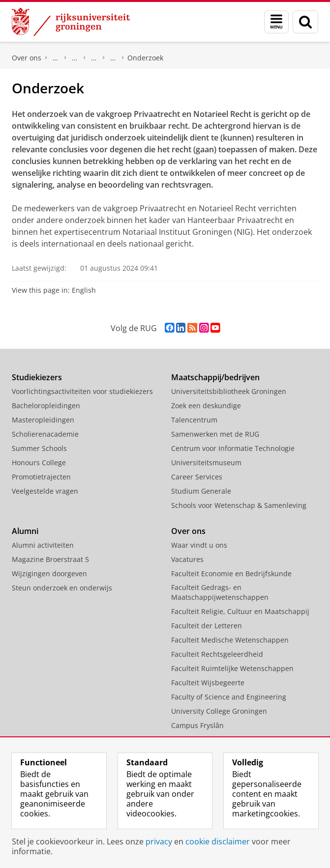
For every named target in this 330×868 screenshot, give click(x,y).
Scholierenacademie (45, 434)
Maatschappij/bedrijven (215, 377)
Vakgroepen (94, 58)
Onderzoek (145, 58)
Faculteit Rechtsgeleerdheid (56, 58)
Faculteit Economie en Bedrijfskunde (231, 574)
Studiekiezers (37, 377)
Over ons (27, 58)
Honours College (39, 462)
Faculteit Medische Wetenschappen (230, 640)
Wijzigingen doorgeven (49, 574)
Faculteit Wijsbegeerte (208, 683)
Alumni (25, 531)
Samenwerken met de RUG (215, 434)
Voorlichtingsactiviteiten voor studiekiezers (82, 391)
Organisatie (75, 58)
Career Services (197, 477)
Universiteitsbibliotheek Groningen (229, 391)
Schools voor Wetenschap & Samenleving (239, 505)
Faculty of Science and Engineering (229, 697)
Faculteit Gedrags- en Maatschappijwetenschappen (220, 592)
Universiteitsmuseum (206, 462)
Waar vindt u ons (199, 545)
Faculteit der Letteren (207, 626)
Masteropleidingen (43, 420)
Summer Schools (39, 448)
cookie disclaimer (218, 841)
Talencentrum (194, 420)
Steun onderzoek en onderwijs (62, 588)
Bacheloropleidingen (46, 406)
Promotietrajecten (41, 477)
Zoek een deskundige (206, 406)
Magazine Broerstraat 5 (50, 559)
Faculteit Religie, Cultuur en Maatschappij (240, 611)
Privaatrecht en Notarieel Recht (113, 58)
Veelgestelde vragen (45, 491)
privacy (159, 841)
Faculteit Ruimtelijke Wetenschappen (232, 668)
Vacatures (187, 559)
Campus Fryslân (197, 725)
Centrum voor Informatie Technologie (233, 448)
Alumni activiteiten (43, 545)
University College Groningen (219, 711)
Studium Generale (201, 491)
